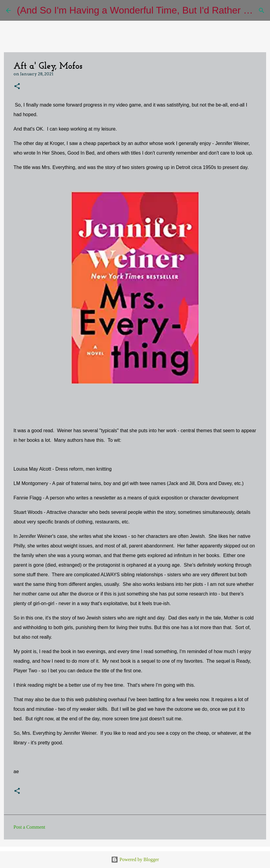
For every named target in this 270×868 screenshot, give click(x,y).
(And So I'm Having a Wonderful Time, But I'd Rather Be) (138, 10)
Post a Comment (29, 827)
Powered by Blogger (135, 859)
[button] (17, 87)
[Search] (262, 11)
